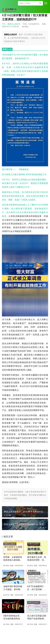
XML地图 (31, 638)
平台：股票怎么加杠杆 (11, 24)
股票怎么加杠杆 (10, 544)
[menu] (46, 3)
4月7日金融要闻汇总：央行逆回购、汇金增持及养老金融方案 (37, 588)
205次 (6, 566)
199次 (30, 595)
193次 (6, 624)
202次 (30, 566)
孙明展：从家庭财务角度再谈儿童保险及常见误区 (13, 559)
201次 (6, 595)
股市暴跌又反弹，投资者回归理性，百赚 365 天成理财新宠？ (37, 559)
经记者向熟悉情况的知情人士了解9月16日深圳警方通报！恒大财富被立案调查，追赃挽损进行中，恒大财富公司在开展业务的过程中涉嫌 (25, 209)
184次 (25, 27)
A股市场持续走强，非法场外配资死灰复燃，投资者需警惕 (13, 617)
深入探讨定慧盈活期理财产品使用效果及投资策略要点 (37, 617)
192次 (30, 624)
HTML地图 (38, 638)
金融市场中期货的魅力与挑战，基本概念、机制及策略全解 (13, 588)
